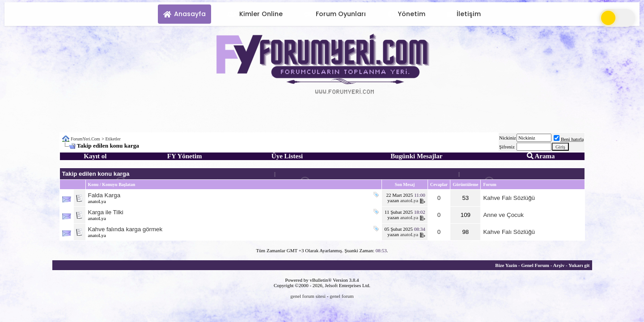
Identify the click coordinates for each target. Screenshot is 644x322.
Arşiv (559, 265)
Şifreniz (507, 147)
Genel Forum (535, 265)
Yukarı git (579, 265)
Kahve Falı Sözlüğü (509, 198)
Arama (541, 156)
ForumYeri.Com (85, 139)
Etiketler (113, 139)
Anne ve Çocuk (503, 215)
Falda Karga (104, 195)
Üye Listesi (287, 156)
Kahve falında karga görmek (125, 229)
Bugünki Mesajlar (416, 156)
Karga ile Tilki (106, 212)
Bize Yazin (506, 265)
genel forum (341, 296)
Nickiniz (508, 138)
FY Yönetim (185, 156)
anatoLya (97, 201)
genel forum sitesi (308, 296)
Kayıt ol (95, 156)
